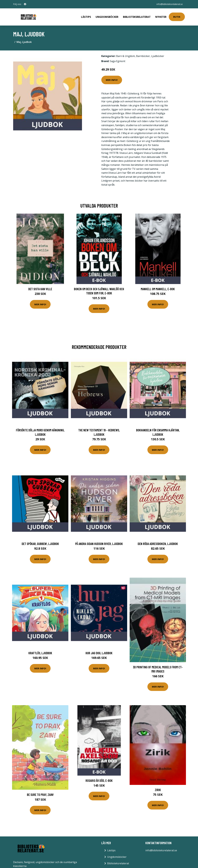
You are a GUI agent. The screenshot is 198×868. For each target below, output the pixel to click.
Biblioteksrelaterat (137, 16)
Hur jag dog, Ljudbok (99, 652)
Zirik (158, 789)
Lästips (86, 16)
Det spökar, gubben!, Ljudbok (40, 543)
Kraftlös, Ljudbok (40, 652)
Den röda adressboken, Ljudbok (158, 543)
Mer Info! (112, 79)
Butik (177, 16)
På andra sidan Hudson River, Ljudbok (99, 543)
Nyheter (161, 16)
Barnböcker (143, 55)
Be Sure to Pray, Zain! (40, 794)
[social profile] (25, 4)
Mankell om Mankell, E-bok (158, 288)
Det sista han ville (40, 288)
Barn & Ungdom (126, 55)
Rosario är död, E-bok (99, 780)
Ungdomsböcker (107, 16)
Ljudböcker (158, 55)
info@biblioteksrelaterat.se (169, 4)
